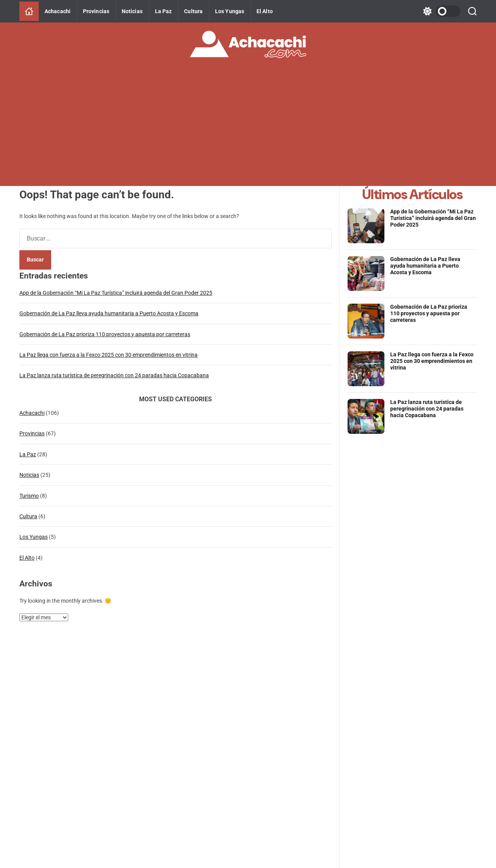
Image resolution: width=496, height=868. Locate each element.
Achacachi (58, 11)
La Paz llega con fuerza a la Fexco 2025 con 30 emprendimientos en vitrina (108, 355)
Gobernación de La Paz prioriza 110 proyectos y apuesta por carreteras (105, 334)
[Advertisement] (248, 128)
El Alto (265, 11)
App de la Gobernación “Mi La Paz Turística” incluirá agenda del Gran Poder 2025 (116, 293)
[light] (440, 11)
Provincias (96, 11)
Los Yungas (230, 11)
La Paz (164, 11)
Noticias (132, 11)
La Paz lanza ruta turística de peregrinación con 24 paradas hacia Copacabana (114, 375)
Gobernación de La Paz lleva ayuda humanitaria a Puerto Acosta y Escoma (109, 313)
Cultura (193, 11)
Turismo (29, 496)
